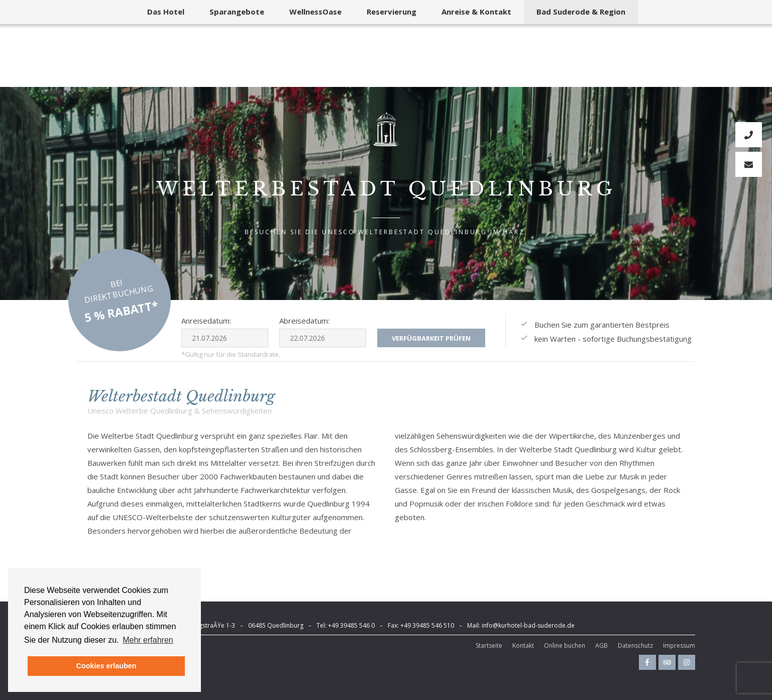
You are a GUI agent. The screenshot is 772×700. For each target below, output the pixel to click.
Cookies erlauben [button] (106, 666)
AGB (601, 645)
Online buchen (565, 645)
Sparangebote (237, 12)
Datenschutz (635, 645)
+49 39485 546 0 (351, 625)
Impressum (679, 645)
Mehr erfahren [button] (148, 640)
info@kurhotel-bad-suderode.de (528, 625)
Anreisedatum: (206, 321)
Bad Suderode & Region (581, 12)
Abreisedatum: (304, 321)
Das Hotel (166, 12)
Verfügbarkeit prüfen (431, 338)
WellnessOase (315, 12)
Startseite (489, 645)
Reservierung (392, 12)
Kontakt (523, 645)
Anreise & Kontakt (476, 12)
